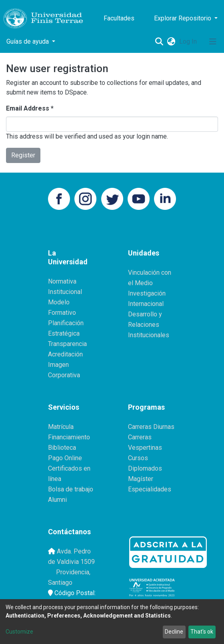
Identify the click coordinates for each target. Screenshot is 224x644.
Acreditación (65, 354)
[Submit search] (159, 42)
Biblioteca (62, 448)
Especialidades (150, 489)
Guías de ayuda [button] (28, 41)
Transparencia (67, 344)
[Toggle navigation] (213, 42)
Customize (19, 632)
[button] (171, 42)
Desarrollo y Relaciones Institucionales (149, 325)
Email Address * (30, 108)
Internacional (146, 304)
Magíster (141, 479)
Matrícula (61, 427)
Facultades (119, 18)
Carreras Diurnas (151, 427)
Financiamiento (69, 437)
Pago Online (65, 458)
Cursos (138, 458)
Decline (174, 632)
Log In (189, 41)
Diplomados (145, 468)
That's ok (202, 632)
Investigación (147, 293)
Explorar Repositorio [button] (183, 18)
